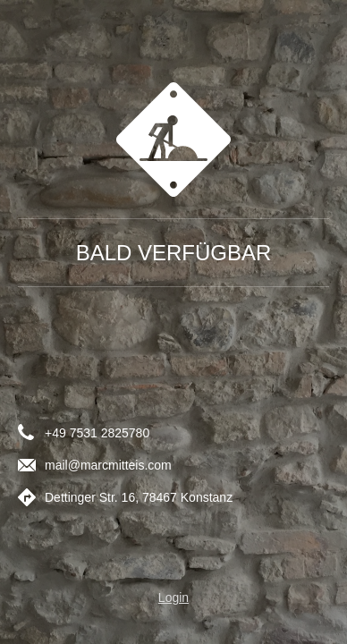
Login (173, 597)
